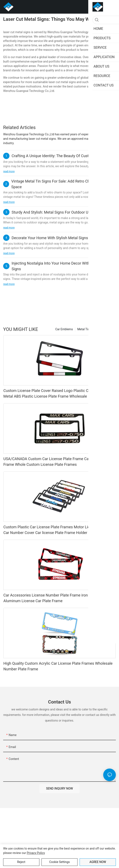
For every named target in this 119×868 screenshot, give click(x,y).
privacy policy (36, 853)
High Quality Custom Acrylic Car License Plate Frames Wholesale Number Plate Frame (58, 666)
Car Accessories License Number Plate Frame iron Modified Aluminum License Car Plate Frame (53, 598)
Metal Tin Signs (87, 329)
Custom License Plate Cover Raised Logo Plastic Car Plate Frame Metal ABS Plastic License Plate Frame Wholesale (58, 393)
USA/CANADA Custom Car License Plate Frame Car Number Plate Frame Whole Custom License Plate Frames (59, 462)
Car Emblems (64, 329)
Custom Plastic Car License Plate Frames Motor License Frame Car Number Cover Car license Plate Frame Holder (56, 530)
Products (108, 329)
